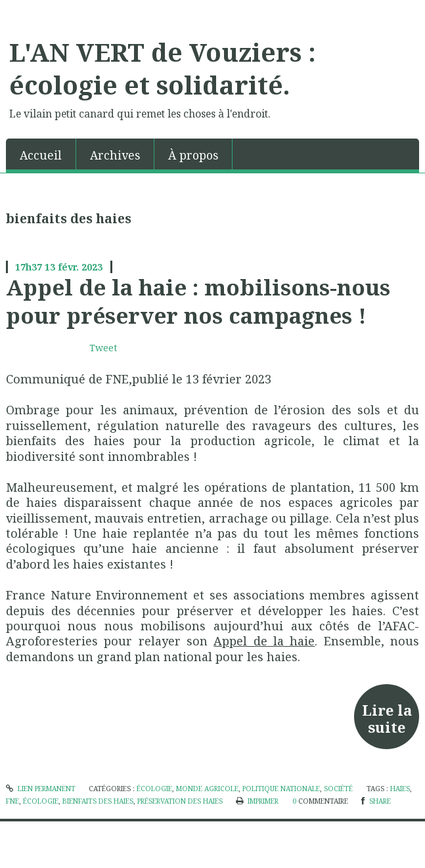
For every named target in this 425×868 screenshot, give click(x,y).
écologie (154, 789)
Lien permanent (41, 789)
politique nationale (281, 789)
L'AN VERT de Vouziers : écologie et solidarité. (163, 68)
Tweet (103, 348)
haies (400, 789)
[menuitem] (41, 154)
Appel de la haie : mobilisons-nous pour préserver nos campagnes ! (198, 301)
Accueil (41, 155)
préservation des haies (180, 801)
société (338, 789)
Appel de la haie (264, 641)
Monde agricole (207, 789)
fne (12, 801)
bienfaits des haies (98, 801)
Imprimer (257, 801)
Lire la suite (387, 718)
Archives (115, 155)
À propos (193, 155)
